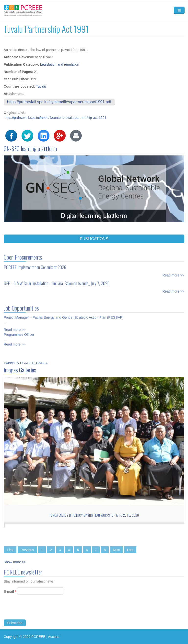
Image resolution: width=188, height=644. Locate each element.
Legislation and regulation (60, 64)
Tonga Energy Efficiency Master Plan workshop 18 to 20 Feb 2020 (94, 515)
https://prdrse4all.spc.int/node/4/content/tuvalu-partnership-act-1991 (55, 118)
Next (116, 550)
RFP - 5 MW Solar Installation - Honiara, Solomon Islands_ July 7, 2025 (57, 281)
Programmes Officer (19, 332)
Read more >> (174, 273)
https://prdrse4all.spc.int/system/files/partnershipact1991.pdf (59, 102)
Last (130, 550)
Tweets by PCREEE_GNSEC (26, 363)
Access (53, 637)
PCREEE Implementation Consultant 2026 (35, 265)
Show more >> (15, 562)
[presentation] (41, 612)
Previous (27, 550)
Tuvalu (41, 86)
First (10, 550)
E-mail (10, 594)
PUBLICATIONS (94, 239)
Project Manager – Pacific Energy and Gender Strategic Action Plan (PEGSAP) (64, 315)
